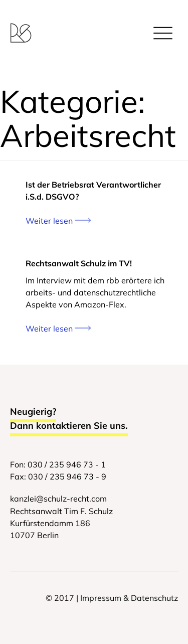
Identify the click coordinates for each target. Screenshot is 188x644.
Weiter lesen (58, 221)
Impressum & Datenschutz (129, 598)
